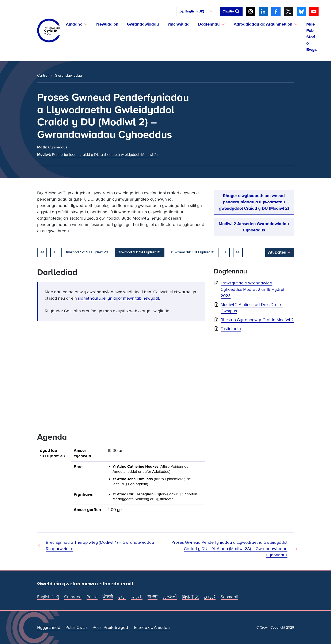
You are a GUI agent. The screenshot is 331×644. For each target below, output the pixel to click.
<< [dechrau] (42, 252)
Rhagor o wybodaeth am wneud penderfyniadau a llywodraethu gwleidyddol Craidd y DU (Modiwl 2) (254, 202)
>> (238, 252)
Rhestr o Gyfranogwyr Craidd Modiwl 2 (257, 320)
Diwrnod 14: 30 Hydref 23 (193, 252)
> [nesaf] (226, 252)
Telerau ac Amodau (151, 628)
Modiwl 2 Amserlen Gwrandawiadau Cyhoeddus (254, 227)
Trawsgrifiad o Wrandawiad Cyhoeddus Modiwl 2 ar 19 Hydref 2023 (252, 289)
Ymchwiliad (178, 24)
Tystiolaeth (231, 329)
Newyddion (107, 24)
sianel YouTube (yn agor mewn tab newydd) (118, 298)
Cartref (43, 75)
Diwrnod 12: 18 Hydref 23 (86, 252)
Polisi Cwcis (77, 628)
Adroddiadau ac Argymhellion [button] (263, 24)
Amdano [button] (74, 24)
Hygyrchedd (49, 628)
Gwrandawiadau (143, 24)
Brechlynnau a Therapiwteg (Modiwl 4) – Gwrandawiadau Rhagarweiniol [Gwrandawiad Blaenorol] (100, 546)
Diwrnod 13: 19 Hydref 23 (140, 252)
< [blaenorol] (54, 252)
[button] (196, 11)
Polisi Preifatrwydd (110, 628)
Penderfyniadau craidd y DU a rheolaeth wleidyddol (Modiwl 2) (105, 155)
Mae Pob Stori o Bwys (312, 37)
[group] (121, 482)
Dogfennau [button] (209, 24)
